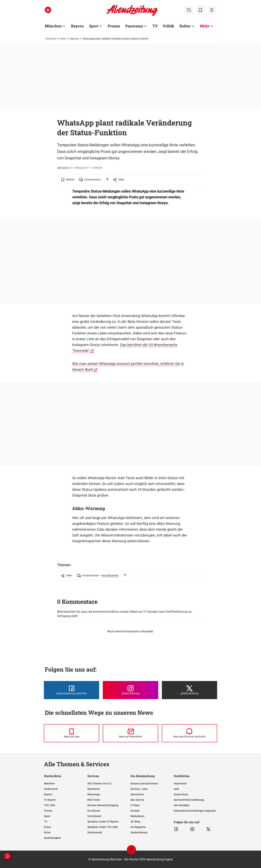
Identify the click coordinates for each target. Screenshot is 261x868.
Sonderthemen (139, 832)
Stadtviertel (51, 789)
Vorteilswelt (94, 816)
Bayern (77, 26)
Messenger (94, 794)
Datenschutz (181, 794)
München (53, 26)
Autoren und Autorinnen (144, 783)
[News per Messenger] (72, 733)
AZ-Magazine (138, 827)
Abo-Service (137, 800)
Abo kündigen (182, 805)
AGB (176, 789)
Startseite (51, 39)
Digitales (74, 39)
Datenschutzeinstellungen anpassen (195, 811)
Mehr (205, 26)
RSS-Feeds (94, 800)
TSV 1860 (50, 805)
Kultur (185, 26)
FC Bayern (50, 800)
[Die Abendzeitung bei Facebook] (72, 690)
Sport (94, 26)
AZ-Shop (135, 822)
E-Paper (135, 805)
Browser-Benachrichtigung (103, 805)
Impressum (180, 783)
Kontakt (135, 811)
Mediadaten (137, 816)
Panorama (134, 26)
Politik (169, 26)
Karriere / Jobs (139, 789)
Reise (47, 832)
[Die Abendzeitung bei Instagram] (130, 690)
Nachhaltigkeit (53, 838)
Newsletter (94, 789)
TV (155, 26)
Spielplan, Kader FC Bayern (103, 822)
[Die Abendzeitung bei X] (189, 690)
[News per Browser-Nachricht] (189, 733)
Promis (114, 26)
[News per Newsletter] (130, 733)
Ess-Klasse (94, 811)
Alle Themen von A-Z (99, 783)
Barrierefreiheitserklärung (189, 800)
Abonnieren (137, 794)
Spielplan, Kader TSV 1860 (103, 827)
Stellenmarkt (95, 832)
